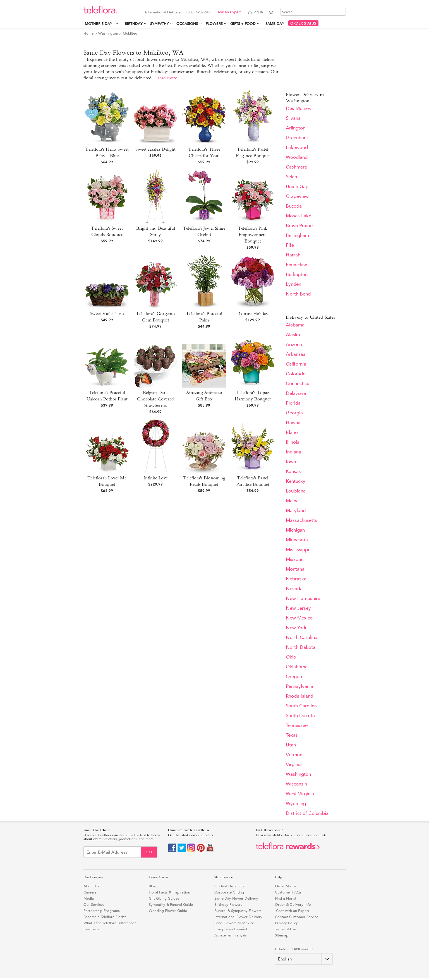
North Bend (298, 294)
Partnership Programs (102, 911)
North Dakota (301, 647)
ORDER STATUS (303, 23)
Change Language (293, 949)
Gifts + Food (243, 24)
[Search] (313, 12)
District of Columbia (307, 813)
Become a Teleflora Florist (105, 917)
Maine (292, 501)
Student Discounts (229, 886)
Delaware (296, 393)
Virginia (294, 764)
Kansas (293, 471)
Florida (293, 403)
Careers (90, 892)
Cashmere (296, 167)
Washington (108, 33)
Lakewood (297, 147)
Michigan (295, 530)
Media (89, 898)
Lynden (293, 284)
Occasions (187, 24)
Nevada (294, 589)
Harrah (293, 255)
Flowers (214, 24)
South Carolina (301, 706)
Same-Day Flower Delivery (236, 898)
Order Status (286, 886)
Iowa (291, 462)
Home (88, 33)
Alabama (295, 325)
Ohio (291, 657)
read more (167, 78)
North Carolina (302, 637)
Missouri (295, 559)
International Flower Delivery (238, 917)
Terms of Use (286, 929)
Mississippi (297, 550)
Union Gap (297, 187)
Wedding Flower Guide (168, 911)
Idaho (292, 432)
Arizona (294, 344)
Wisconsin (296, 784)
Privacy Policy (286, 923)
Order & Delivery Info (293, 905)
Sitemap (282, 935)
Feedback (91, 929)
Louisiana (296, 491)
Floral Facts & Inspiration (169, 892)
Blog (153, 886)
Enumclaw (296, 265)
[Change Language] (304, 959)
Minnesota (297, 540)
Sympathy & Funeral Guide (171, 905)
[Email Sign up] (112, 852)
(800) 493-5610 (198, 12)
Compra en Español (231, 929)
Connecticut (298, 384)
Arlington (296, 128)
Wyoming (296, 804)
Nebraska (296, 579)
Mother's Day (100, 24)
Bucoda (294, 206)
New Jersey (298, 608)
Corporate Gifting (229, 892)
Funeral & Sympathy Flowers (238, 911)
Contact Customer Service (297, 917)
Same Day (276, 24)
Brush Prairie (299, 226)
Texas (292, 735)
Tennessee (297, 725)
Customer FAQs (288, 892)
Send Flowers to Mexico (234, 923)
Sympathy (160, 24)
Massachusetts (301, 520)
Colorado (296, 374)
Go (149, 852)
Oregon (294, 677)
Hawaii (293, 423)
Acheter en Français (231, 935)
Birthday (134, 24)
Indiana (293, 452)
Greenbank (297, 138)
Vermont (295, 755)
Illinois (293, 442)
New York (296, 628)
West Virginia (300, 794)
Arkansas (296, 354)
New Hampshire (303, 598)
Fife (290, 245)
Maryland (296, 511)
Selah (291, 177)
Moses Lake (299, 216)
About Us (91, 886)
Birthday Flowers (228, 905)
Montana (295, 569)
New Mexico (299, 618)
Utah (291, 745)
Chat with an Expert (292, 911)
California (296, 364)
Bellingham (297, 235)
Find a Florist (286, 898)
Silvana (293, 118)
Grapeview (297, 196)
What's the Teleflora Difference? (110, 923)
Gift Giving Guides (164, 898)
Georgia (294, 413)
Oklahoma (297, 667)
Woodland (297, 157)
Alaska (293, 335)
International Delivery (163, 12)
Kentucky (296, 481)
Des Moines (298, 108)
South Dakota (300, 716)
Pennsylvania (299, 686)
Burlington (297, 274)
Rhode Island (299, 696)
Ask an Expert (229, 12)
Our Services (94, 905)
